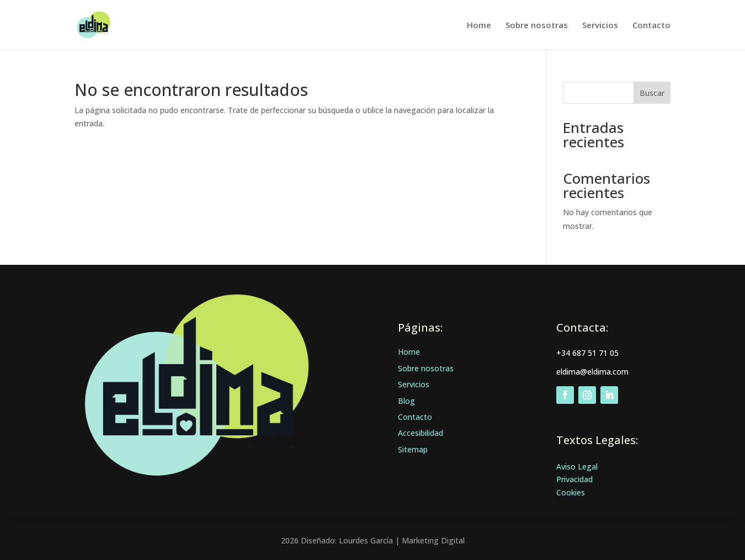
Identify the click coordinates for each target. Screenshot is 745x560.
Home (479, 26)
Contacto (651, 26)
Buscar (652, 93)
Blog (406, 401)
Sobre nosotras (537, 26)
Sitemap (413, 449)
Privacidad (574, 479)
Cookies (571, 492)
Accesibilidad (421, 433)
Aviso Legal (577, 466)
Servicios (600, 26)
